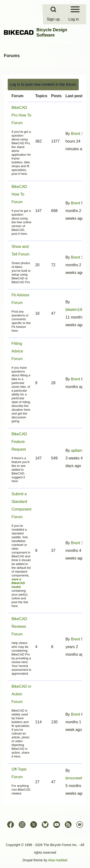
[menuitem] (54, 19)
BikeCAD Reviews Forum (19, 626)
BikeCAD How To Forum (19, 194)
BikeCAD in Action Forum (21, 694)
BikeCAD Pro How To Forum (21, 115)
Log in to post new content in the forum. (43, 84)
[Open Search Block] (53, 9)
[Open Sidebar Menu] (75, 9)
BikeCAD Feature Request (19, 442)
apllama (78, 450)
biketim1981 (76, 310)
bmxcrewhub (76, 778)
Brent (76, 134)
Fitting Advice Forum (17, 351)
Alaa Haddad (58, 860)
